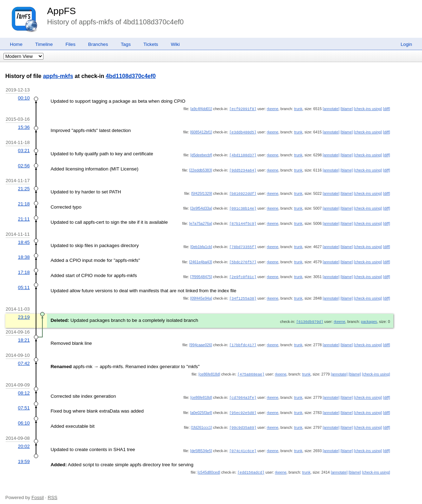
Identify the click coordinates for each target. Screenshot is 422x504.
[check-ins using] (368, 109)
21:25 (24, 187)
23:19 (24, 313)
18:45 (24, 240)
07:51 (24, 403)
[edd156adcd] (251, 466)
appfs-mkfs (58, 76)
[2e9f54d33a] (201, 206)
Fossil (38, 491)
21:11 (24, 217)
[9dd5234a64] (243, 169)
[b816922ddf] (243, 192)
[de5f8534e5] (201, 445)
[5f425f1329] (201, 192)
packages (369, 318)
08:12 (24, 388)
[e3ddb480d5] (243, 132)
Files (70, 44)
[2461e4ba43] (200, 259)
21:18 (24, 202)
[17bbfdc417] (243, 341)
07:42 (24, 359)
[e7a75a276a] (200, 221)
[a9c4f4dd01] (201, 109)
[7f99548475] (201, 274)
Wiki (175, 44)
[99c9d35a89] (243, 422)
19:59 (24, 455)
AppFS (61, 11)
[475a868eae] (251, 370)
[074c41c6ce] (243, 445)
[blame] (347, 109)
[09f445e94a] (201, 295)
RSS (52, 491)
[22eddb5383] (200, 169)
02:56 (24, 165)
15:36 (24, 127)
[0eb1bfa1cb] (201, 244)
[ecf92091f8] (243, 109)
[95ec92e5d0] (243, 407)
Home (16, 44)
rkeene (273, 109)
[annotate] (331, 109)
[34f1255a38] (243, 295)
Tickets (151, 44)
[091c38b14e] (243, 206)
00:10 (24, 98)
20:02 (24, 440)
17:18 (24, 269)
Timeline (44, 44)
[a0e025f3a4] (201, 407)
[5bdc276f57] (243, 259)
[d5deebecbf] (201, 154)
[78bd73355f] (243, 244)
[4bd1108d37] (243, 154)
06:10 (24, 417)
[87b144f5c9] (243, 221)
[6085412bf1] (201, 132)
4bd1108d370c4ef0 (131, 76)
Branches (98, 44)
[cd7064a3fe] (243, 392)
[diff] (386, 109)
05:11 (24, 284)
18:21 (24, 336)
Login (406, 44)
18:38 (24, 254)
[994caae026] (201, 341)
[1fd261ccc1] (201, 422)
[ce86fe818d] (209, 370)
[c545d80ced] (209, 466)
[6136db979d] (310, 318)
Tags (126, 44)
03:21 (24, 150)
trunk (298, 109)
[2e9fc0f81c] (243, 274)
